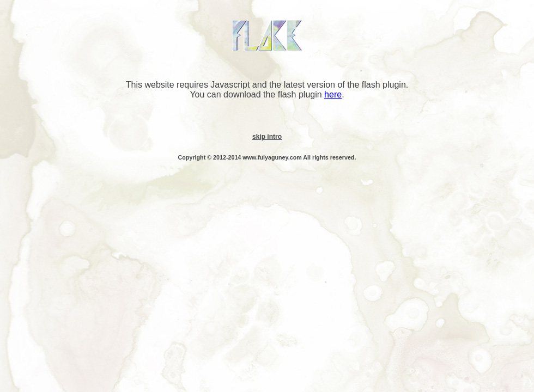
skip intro (267, 137)
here (333, 94)
